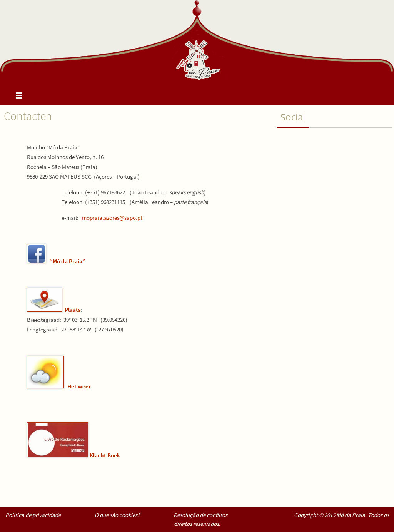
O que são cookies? (117, 515)
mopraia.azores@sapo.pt (112, 218)
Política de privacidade (33, 515)
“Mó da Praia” (68, 261)
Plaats (73, 310)
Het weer (79, 386)
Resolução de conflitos (200, 515)
